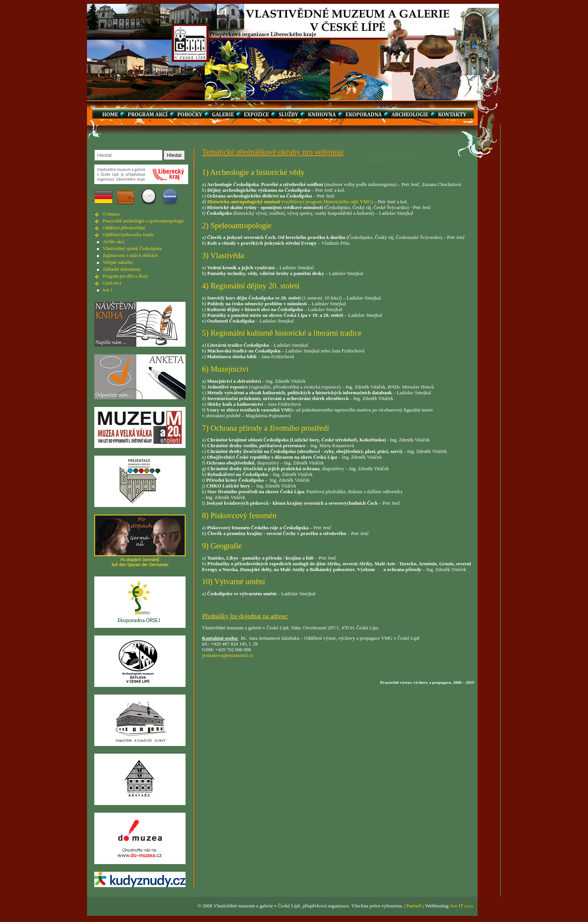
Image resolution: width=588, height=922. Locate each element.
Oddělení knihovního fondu (128, 235)
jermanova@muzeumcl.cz (228, 655)
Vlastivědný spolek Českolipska (132, 249)
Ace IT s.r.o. (462, 906)
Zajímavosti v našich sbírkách (130, 255)
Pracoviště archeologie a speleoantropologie (143, 221)
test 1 (108, 290)
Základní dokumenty (122, 269)
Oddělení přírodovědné (124, 228)
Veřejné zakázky (118, 262)
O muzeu (111, 214)
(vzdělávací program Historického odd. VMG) (290, 202)
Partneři (414, 906)
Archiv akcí (113, 242)
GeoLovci (112, 283)
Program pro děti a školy (126, 276)
